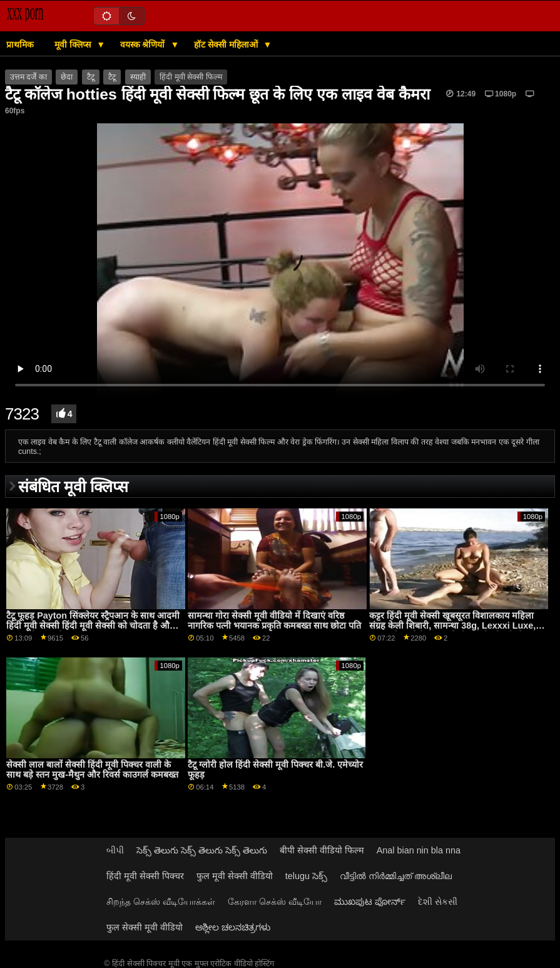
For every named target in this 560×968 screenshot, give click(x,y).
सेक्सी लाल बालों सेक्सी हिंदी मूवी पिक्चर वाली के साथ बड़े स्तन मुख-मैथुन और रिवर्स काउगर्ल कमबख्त (92, 770)
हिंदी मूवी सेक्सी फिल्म (191, 77)
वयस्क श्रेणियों (144, 44)
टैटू (91, 77)
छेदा (67, 77)
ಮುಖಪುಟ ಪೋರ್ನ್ (370, 902)
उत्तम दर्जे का (28, 77)
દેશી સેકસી (438, 902)
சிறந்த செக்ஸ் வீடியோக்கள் (161, 902)
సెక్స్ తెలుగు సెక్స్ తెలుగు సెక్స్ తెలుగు (202, 850)
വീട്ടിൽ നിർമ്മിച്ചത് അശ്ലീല (396, 876)
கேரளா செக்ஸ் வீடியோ (275, 902)
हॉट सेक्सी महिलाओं (227, 44)
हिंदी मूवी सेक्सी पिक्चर (145, 876)
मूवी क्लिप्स (74, 44)
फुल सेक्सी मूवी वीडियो (145, 927)
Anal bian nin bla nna (419, 850)
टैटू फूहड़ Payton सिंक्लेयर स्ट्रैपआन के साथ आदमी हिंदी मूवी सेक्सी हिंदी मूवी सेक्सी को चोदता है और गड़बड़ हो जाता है (93, 626)
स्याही (138, 77)
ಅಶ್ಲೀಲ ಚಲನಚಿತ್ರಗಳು (233, 927)
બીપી (115, 850)
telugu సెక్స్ (306, 876)
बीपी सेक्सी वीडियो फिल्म (322, 850)
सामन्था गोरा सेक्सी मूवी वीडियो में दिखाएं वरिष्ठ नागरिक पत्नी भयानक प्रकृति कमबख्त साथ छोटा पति (274, 621)
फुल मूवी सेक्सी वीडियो (235, 876)
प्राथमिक (20, 44)
